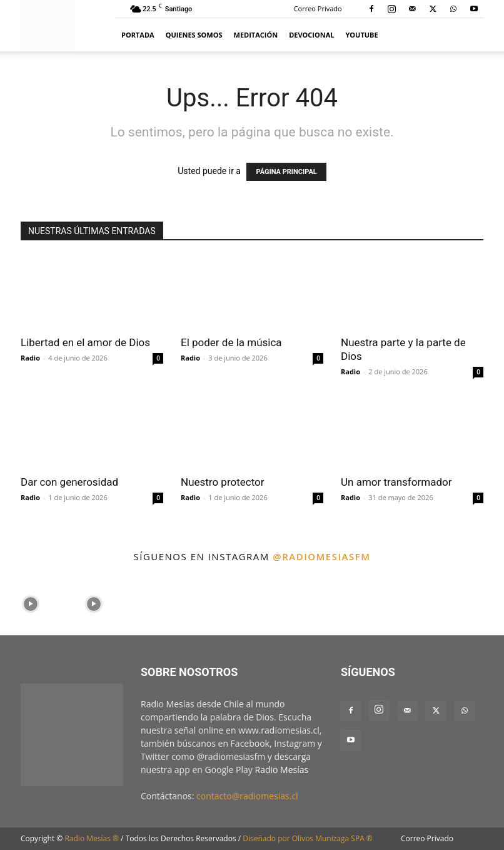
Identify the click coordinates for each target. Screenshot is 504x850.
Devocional (311, 35)
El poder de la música (231, 342)
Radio (30, 358)
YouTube (362, 35)
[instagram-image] (30, 602)
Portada (138, 35)
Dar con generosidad (69, 482)
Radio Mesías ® (92, 838)
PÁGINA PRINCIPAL (286, 172)
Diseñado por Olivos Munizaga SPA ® (308, 838)
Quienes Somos (194, 35)
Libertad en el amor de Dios (85, 342)
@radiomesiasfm (321, 556)
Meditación (256, 35)
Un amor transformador (396, 482)
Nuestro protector (223, 482)
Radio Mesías (282, 770)
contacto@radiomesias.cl (247, 796)
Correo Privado (318, 8)
